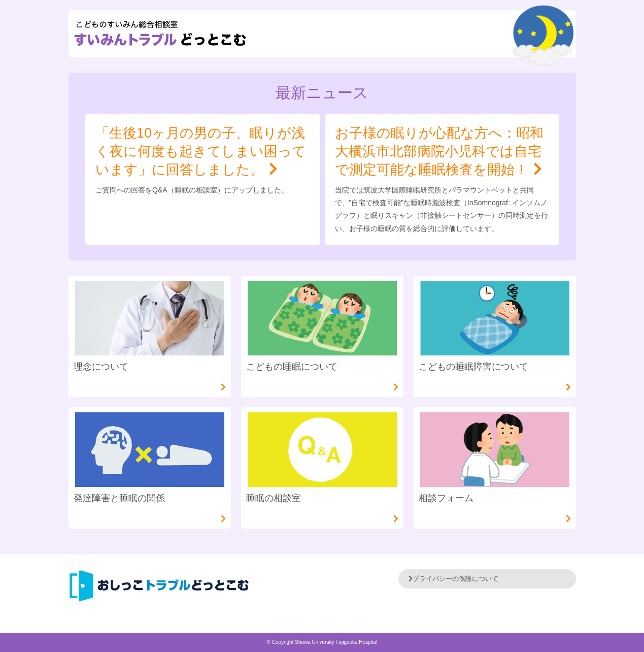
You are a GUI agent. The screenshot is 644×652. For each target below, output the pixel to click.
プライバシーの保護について (453, 579)
